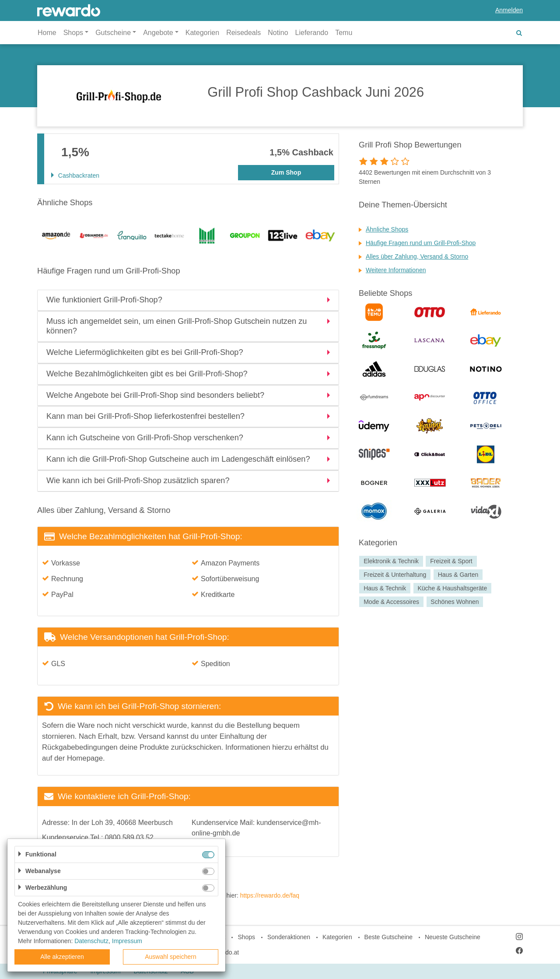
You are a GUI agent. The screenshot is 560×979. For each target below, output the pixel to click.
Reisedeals (243, 33)
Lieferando (312, 33)
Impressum (127, 941)
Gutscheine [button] (113, 33)
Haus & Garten (458, 575)
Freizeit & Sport (451, 561)
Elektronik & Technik (391, 561)
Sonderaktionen (289, 937)
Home (47, 33)
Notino (278, 33)
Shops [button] (73, 33)
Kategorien (202, 33)
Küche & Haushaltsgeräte (452, 588)
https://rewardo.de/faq (270, 895)
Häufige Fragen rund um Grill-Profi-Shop (421, 243)
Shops (246, 937)
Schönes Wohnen (455, 602)
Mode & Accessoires (391, 602)
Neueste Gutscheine (453, 937)
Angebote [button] (158, 33)
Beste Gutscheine (389, 937)
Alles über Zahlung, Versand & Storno (417, 256)
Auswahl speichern (171, 957)
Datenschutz (91, 941)
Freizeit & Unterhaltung (395, 575)
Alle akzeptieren (62, 957)
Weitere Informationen (396, 270)
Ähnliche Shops (387, 229)
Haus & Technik (385, 588)
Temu (344, 33)
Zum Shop (286, 172)
